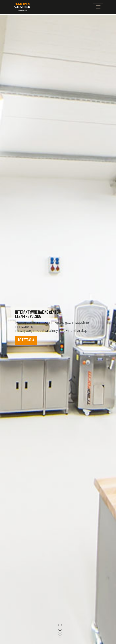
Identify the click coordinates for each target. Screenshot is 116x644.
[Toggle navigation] (98, 7)
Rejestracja (26, 340)
